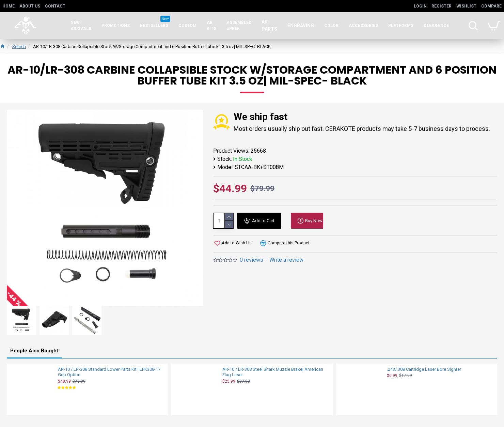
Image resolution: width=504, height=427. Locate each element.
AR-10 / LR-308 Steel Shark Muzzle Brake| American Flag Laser (273, 372)
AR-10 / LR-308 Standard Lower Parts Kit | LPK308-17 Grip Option (109, 372)
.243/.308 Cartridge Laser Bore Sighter (424, 369)
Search (19, 47)
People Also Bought (34, 350)
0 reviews (251, 260)
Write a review (286, 260)
